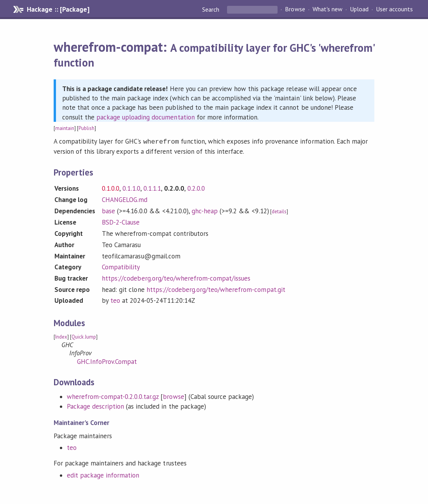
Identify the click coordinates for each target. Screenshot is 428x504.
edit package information (103, 474)
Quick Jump (84, 336)
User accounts (394, 9)
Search (211, 9)
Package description (95, 406)
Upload (359, 9)
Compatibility (121, 266)
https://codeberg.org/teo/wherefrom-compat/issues (176, 277)
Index (61, 336)
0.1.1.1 (152, 188)
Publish (86, 128)
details (279, 211)
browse (173, 396)
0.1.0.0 (111, 188)
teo (115, 300)
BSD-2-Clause (121, 221)
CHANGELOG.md (125, 199)
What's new (328, 9)
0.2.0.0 (196, 188)
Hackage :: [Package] (58, 9)
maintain (65, 128)
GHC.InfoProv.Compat (107, 361)
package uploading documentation (146, 117)
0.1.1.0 (131, 188)
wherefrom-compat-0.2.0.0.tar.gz (113, 396)
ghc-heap (205, 210)
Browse (295, 9)
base (108, 210)
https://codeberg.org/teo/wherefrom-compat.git (216, 289)
